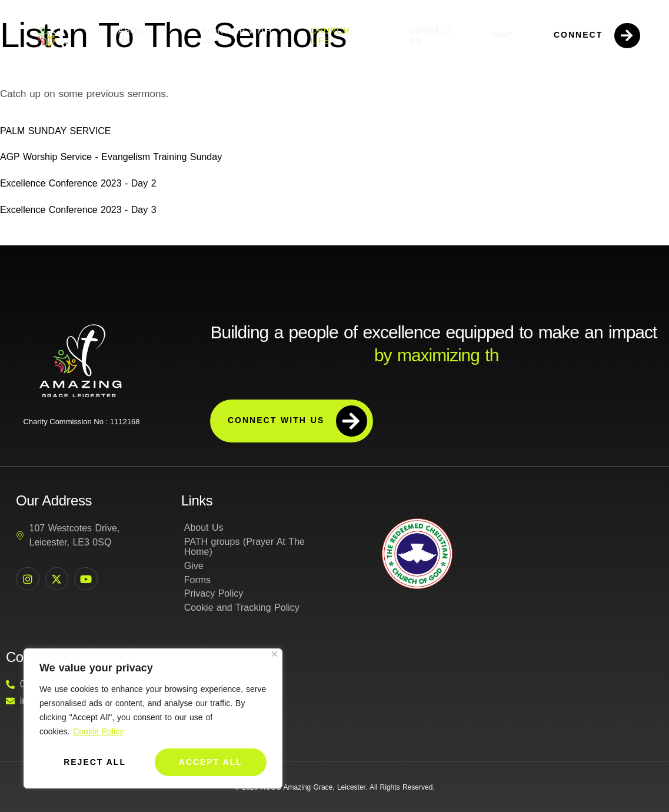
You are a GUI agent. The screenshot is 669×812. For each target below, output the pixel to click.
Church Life (348, 36)
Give (502, 35)
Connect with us (297, 421)
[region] (153, 719)
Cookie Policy (98, 732)
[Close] (274, 655)
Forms (197, 580)
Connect (598, 36)
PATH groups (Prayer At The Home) (244, 547)
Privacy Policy (214, 594)
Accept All (211, 762)
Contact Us (431, 36)
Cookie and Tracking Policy (242, 608)
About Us (148, 36)
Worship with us (237, 36)
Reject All (95, 762)
